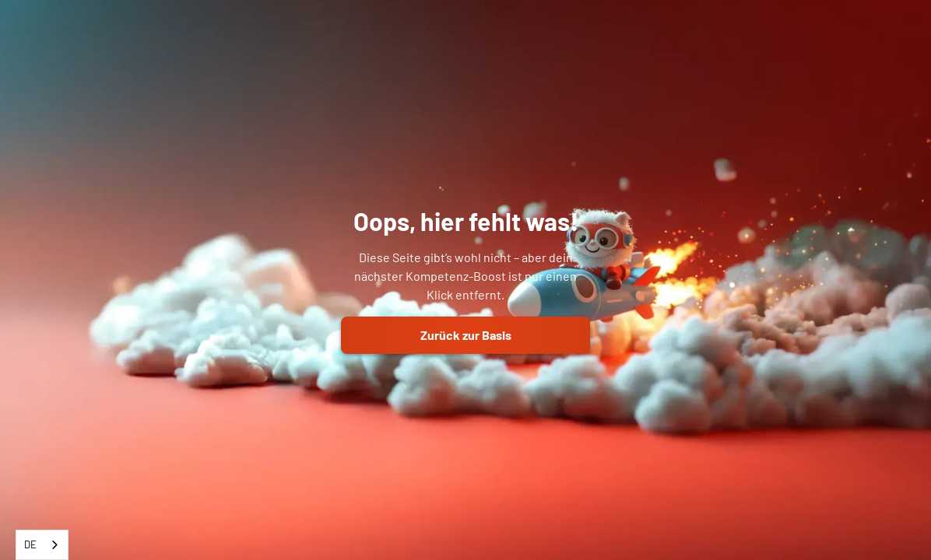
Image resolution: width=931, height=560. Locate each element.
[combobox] (42, 545)
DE (30, 544)
